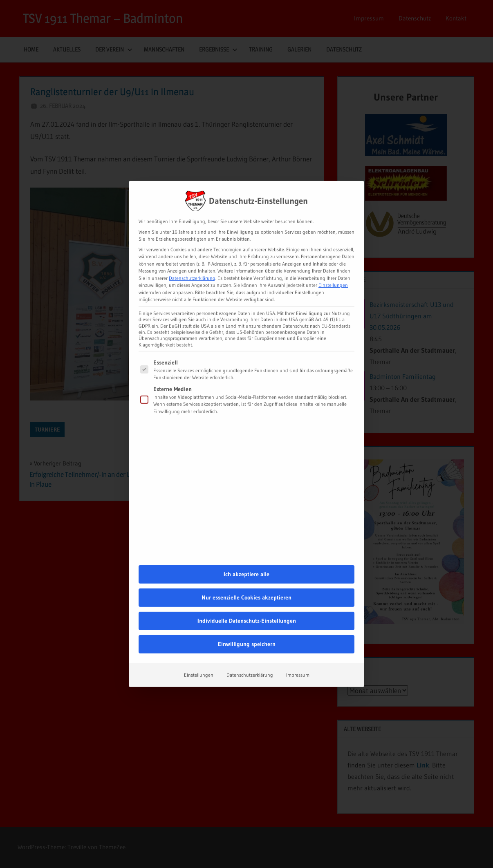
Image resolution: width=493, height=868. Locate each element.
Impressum (298, 611)
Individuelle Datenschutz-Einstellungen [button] (247, 557)
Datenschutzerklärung (192, 214)
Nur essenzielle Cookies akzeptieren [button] (247, 534)
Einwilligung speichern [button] (247, 580)
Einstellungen (199, 611)
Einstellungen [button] (333, 221)
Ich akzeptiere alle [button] (247, 510)
